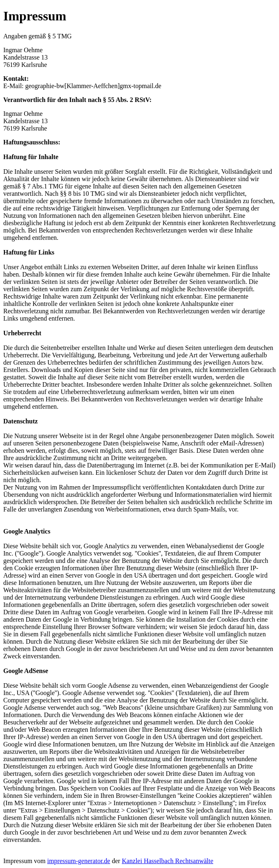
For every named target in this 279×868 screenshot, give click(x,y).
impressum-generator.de (79, 861)
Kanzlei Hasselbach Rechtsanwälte (167, 861)
